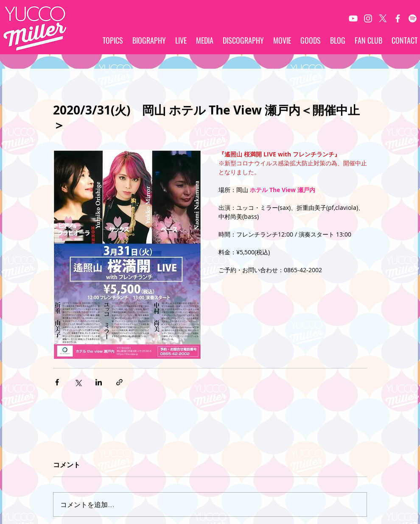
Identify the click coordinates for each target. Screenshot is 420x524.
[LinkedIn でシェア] (99, 382)
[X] (383, 18)
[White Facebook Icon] (398, 18)
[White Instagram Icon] (368, 18)
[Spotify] (413, 18)
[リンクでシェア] (119, 382)
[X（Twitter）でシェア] (78, 382)
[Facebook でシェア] (57, 382)
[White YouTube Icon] (353, 18)
